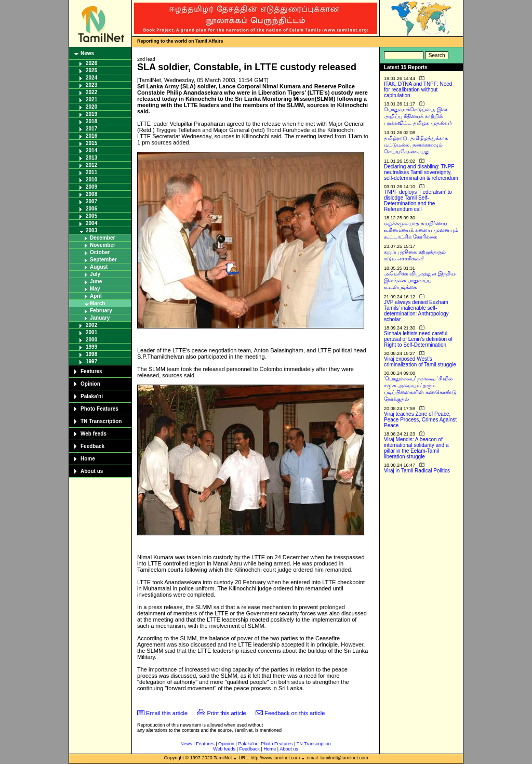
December (102, 238)
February (101, 311)
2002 (91, 325)
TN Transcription (101, 421)
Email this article (167, 713)
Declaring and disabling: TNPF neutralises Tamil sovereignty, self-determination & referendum (421, 172)
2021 (91, 100)
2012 (91, 165)
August (99, 267)
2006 (91, 209)
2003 (91, 230)
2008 (91, 194)
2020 (91, 107)
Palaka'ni (92, 396)
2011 (91, 172)
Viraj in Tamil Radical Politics (417, 471)
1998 (91, 354)
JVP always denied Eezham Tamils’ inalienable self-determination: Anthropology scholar (416, 311)
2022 (91, 92)
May (95, 289)
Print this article (227, 713)
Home (88, 459)
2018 (91, 121)
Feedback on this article (295, 713)
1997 (91, 361)
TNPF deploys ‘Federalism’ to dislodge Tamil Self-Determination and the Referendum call (418, 201)
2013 (91, 158)
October (100, 252)
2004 (91, 223)
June (96, 281)
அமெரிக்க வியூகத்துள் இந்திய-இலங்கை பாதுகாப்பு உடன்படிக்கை (420, 280)
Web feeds (94, 434)
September (103, 260)
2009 (91, 187)
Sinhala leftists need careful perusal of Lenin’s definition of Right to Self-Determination (418, 339)
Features (91, 371)
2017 (91, 129)
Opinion (90, 384)
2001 (91, 332)
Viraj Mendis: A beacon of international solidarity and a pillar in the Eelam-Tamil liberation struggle (416, 448)
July (95, 274)
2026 (91, 63)
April (96, 296)
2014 (91, 150)
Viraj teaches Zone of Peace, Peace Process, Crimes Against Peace (420, 420)
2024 (91, 78)
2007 (91, 201)
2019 (91, 114)
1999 (91, 347)
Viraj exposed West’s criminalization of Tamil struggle (420, 362)
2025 (91, 70)
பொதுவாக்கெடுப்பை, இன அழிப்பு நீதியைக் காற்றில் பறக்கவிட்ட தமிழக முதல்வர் (418, 116)
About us (92, 471)
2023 (91, 85)
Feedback (92, 446)
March (97, 303)
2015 (91, 143)
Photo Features (99, 409)
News (87, 53)
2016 (91, 136)
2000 (91, 340)
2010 (91, 180)
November (103, 245)
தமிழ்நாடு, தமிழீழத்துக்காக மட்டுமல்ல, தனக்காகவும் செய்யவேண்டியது (416, 145)
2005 (91, 216)
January (100, 318)
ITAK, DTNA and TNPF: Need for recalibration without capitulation (418, 90)
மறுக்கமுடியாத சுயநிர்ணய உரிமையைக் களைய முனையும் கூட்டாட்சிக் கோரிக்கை (421, 230)
